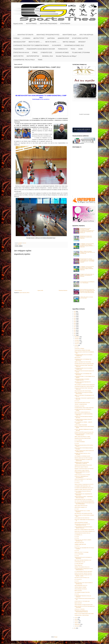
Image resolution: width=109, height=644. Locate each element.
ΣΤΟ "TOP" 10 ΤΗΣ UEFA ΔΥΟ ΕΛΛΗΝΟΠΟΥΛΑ (84, 501)
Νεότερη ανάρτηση (18, 290)
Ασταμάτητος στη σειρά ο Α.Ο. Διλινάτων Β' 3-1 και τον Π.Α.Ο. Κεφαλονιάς (86, 237)
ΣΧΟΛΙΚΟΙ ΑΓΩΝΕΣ (62, 52)
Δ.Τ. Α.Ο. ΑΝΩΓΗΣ (78, 440)
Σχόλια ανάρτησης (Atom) (24, 293)
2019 (75, 323)
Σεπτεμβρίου (77, 342)
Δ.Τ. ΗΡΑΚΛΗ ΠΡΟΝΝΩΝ (80, 442)
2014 (75, 332)
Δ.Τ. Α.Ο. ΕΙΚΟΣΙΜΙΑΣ (79, 554)
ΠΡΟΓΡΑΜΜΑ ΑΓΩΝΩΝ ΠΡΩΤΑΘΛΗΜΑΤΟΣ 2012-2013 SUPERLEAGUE (85, 503)
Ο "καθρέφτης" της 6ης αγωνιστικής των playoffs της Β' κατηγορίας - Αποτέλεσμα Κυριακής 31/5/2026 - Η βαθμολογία (87, 245)
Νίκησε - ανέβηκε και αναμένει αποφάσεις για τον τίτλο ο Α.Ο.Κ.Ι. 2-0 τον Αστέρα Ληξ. (87, 252)
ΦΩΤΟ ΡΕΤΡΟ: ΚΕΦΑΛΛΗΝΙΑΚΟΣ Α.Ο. (82, 412)
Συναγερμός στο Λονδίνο (79, 406)
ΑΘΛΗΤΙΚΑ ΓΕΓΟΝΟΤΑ (25, 35)
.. (14, 35)
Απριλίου (77, 621)
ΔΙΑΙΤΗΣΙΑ (51, 38)
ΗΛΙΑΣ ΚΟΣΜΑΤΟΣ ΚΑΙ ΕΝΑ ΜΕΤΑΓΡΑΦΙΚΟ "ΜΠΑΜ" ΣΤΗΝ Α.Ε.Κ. (83, 527)
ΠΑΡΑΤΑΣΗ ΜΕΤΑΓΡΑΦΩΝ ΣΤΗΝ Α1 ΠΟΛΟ (83, 465)
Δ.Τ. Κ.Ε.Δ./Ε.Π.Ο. (78, 579)
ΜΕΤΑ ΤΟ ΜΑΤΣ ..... (35, 42)
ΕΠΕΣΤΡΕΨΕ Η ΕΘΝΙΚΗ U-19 (81, 507)
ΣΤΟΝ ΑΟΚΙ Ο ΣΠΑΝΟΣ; (79, 349)
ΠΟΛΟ (73, 49)
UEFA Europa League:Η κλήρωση (81, 467)
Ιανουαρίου (77, 626)
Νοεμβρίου (77, 338)
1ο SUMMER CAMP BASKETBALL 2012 (83, 486)
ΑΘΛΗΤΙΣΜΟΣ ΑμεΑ (69, 35)
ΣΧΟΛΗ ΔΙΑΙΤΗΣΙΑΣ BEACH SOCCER (82, 403)
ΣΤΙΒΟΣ (35, 52)
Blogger (56, 637)
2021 (75, 320)
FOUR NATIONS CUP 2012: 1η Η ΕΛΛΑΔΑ (83, 499)
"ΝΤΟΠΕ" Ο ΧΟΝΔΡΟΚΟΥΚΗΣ (81, 404)
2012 (75, 335)
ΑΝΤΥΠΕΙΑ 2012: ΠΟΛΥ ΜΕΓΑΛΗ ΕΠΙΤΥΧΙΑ (83, 513)
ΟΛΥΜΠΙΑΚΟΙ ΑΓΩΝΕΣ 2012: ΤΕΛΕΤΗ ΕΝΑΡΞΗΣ (84, 386)
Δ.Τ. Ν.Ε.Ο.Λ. (77, 546)
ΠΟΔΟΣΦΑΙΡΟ (19, 49)
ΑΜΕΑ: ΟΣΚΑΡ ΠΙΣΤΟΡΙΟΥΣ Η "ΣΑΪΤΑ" (82, 437)
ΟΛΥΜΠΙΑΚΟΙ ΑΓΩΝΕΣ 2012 (74, 45)
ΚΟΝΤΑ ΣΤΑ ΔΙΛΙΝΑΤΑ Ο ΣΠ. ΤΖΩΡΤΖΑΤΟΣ (83, 479)
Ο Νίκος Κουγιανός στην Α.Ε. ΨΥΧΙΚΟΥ (82, 475)
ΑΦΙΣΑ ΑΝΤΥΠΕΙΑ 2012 (79, 543)
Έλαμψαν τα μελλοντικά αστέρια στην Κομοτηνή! (84, 468)
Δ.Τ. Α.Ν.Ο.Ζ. (77, 483)
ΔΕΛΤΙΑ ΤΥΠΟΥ (39, 38)
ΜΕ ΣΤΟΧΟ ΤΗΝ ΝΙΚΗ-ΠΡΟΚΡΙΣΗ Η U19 (83, 560)
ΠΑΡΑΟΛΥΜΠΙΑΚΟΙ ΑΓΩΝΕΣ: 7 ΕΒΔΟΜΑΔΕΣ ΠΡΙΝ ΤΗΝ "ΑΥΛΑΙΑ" (84, 497)
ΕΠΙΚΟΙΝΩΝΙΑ (65, 24)
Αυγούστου (77, 344)
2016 (75, 328)
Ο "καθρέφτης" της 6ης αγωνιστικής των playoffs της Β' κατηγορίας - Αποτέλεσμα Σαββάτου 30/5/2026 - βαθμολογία (87, 268)
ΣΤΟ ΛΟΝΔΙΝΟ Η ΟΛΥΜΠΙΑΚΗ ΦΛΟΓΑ (82, 456)
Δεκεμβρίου (77, 337)
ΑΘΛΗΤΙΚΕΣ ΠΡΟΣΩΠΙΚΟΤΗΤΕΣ (48, 35)
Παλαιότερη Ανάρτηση (63, 290)
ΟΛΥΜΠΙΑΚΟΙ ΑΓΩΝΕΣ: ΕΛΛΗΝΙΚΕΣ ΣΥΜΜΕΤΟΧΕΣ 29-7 (82, 380)
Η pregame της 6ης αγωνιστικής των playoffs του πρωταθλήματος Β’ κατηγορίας (87, 275)
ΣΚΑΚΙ (80, 49)
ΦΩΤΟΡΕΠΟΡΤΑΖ (33, 56)
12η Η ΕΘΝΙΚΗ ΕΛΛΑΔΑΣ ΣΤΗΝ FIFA (82, 592)
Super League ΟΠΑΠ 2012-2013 (81, 506)
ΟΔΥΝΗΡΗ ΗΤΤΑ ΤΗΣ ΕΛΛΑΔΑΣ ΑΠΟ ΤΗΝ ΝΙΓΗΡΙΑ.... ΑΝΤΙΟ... (83, 575)
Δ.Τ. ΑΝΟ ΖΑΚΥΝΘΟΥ (79, 564)
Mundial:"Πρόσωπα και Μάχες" (66, 56)
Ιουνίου (76, 617)
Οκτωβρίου (77, 340)
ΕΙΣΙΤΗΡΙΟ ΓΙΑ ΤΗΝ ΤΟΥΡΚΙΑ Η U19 (82, 578)
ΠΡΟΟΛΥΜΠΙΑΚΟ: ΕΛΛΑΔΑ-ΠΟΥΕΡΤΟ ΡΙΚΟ (84, 605)
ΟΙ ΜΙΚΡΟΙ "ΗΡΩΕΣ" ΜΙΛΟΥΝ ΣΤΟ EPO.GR (83, 489)
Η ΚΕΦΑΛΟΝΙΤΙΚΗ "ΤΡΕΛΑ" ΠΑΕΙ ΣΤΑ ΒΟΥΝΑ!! (84, 408)
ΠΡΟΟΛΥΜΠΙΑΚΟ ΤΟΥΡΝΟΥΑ (81, 589)
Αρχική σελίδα (18, 24)
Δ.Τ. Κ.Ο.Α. (77, 551)
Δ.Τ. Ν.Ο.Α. (77, 443)
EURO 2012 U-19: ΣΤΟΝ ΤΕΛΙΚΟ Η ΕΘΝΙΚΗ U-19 (85, 531)
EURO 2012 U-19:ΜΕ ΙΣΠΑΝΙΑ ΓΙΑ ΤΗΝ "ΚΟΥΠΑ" (84, 530)
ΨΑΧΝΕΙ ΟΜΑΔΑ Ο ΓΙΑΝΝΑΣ (80, 587)
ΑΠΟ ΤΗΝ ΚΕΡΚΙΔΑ (86, 35)
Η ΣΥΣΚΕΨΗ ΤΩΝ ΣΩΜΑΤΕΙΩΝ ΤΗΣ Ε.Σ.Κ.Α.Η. (84, 488)
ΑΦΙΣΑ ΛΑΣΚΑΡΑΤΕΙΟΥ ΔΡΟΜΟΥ (81, 522)
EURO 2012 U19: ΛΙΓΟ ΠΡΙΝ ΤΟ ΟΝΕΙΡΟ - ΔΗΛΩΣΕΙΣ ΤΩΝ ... (83, 540)
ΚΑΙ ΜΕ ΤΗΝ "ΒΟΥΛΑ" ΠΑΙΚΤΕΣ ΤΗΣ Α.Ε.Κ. (83, 573)
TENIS (40, 60)
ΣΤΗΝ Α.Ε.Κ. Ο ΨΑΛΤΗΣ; (80, 609)
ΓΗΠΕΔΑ (17, 38)
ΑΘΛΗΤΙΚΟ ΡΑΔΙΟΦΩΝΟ (49, 24)
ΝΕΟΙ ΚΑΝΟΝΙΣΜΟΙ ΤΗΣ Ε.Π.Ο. (81, 585)
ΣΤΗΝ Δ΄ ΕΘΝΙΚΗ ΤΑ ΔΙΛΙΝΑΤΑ (81, 425)
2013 (75, 334)
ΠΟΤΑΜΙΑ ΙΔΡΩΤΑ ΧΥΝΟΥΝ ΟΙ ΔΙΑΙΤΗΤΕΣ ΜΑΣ (84, 364)
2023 (75, 317)
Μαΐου (76, 619)
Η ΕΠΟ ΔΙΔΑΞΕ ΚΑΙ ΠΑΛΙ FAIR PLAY (82, 518)
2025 (75, 313)
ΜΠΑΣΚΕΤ (82, 42)
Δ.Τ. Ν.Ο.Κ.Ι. (77, 401)
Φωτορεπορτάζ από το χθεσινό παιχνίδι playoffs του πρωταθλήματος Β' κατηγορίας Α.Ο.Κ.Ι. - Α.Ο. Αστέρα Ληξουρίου (87, 260)
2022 (75, 318)
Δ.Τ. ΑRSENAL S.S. (78, 535)
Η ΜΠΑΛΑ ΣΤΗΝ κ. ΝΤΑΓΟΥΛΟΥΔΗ (82, 615)
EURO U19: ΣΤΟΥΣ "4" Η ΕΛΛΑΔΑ (81, 552)
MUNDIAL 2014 (48, 56)
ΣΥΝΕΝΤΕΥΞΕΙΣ (46, 52)
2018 (75, 325)
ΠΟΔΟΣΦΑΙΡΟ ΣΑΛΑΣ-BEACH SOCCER (41, 49)
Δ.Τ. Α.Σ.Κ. (77, 581)
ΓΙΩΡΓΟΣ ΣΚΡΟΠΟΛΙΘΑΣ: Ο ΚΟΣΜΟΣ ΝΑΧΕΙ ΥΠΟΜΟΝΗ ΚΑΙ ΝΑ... (84, 434)
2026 (75, 311)
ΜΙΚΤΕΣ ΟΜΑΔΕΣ (69, 42)
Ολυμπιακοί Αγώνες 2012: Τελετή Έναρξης (83, 391)
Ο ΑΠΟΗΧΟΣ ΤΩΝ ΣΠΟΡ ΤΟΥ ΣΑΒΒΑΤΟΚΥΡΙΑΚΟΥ (31, 45)
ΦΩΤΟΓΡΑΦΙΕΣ (31, 24)
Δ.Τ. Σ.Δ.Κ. (77, 347)
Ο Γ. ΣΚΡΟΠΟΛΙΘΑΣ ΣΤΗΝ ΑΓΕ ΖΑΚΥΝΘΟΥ (83, 571)
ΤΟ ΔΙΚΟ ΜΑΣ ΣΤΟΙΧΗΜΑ (81, 52)
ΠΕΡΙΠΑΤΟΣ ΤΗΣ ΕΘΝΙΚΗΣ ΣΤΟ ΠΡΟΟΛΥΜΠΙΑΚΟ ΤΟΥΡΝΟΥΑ (81, 611)
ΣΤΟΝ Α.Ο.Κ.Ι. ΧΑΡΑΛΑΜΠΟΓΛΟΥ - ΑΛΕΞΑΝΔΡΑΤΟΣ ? (82, 477)
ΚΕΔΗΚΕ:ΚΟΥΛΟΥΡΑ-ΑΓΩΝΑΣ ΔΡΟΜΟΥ (83, 438)
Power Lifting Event (78, 565)
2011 (75, 628)
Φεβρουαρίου (78, 624)
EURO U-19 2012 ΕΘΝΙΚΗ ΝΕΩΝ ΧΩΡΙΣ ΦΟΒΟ (84, 614)
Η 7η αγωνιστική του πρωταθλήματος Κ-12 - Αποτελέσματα (87, 282)
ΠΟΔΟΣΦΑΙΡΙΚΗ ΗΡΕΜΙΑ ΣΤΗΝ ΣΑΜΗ (82, 350)
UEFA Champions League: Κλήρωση (82, 470)
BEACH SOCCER (78, 591)
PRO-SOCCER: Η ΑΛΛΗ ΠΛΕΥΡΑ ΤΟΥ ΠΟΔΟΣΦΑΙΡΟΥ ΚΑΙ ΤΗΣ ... (82, 525)
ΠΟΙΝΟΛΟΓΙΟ (63, 49)
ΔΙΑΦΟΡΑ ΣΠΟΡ (63, 38)
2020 (75, 322)
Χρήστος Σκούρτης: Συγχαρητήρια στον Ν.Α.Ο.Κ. (84, 484)
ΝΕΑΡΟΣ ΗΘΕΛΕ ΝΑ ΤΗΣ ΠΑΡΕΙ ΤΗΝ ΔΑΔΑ (83, 458)
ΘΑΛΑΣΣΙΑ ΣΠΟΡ (19, 42)
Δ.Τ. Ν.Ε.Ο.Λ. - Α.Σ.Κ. (79, 481)
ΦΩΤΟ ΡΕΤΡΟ (18, 56)
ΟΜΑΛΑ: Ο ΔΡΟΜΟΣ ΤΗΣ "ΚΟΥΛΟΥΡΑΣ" (83, 362)
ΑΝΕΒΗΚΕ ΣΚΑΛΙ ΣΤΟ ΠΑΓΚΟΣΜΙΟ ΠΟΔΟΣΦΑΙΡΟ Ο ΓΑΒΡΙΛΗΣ (82, 463)
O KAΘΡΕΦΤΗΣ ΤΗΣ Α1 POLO (24, 60)
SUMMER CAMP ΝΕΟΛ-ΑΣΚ (80, 544)
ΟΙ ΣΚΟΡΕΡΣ (57, 45)
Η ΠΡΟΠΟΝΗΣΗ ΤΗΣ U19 (80, 562)
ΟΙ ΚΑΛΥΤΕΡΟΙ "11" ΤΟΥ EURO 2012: (82, 601)
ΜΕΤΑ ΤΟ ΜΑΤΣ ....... (52, 42)
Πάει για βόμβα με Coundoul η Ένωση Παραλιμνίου (85, 385)
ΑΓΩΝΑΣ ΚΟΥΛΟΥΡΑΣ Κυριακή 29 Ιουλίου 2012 (84, 432)
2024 (75, 315)
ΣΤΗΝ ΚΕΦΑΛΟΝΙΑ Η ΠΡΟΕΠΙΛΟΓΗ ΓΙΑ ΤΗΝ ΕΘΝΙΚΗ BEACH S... (84, 569)
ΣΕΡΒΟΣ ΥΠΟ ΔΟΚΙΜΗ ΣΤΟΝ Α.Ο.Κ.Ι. (82, 567)
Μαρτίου (77, 623)
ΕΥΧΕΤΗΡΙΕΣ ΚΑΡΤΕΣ (80, 38)
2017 (75, 327)
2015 (75, 330)
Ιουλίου (76, 345)
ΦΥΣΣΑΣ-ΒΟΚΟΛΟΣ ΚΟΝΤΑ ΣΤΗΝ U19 (82, 533)
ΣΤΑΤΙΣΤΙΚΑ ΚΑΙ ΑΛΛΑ (21, 52)
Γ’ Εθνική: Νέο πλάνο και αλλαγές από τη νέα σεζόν (87, 297)
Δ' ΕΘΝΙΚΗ (26, 38)
